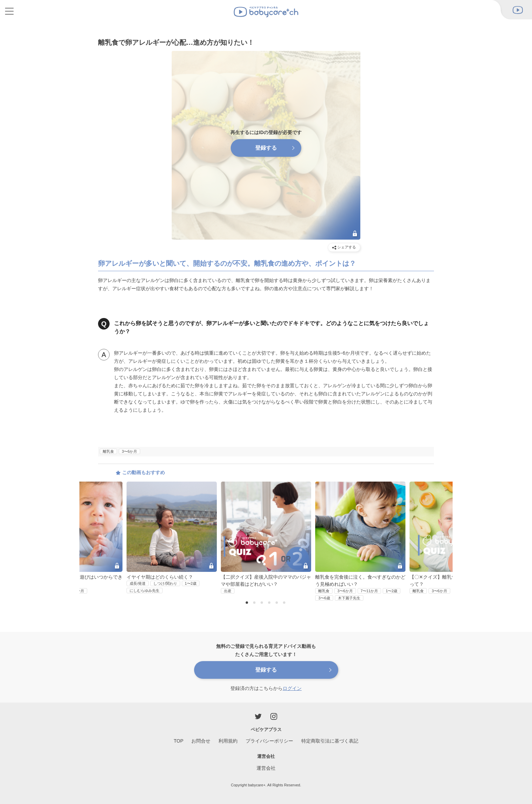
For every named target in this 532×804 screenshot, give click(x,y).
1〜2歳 (191, 583)
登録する (266, 148)
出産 (228, 591)
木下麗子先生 (349, 598)
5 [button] (278, 603)
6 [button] (285, 603)
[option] (266, 538)
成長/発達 (138, 583)
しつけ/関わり (165, 583)
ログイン (292, 688)
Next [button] (439, 521)
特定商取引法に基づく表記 (330, 741)
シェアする (344, 247)
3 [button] (263, 603)
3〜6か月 (129, 451)
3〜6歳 (324, 598)
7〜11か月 (369, 591)
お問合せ (201, 741)
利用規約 (228, 741)
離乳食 (108, 451)
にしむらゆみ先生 (145, 591)
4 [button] (270, 603)
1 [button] (248, 603)
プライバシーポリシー (269, 741)
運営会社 (266, 768)
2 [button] (255, 603)
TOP (179, 741)
